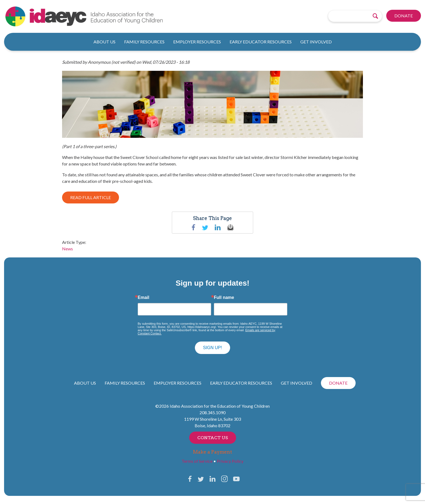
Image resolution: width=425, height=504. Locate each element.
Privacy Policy (230, 461)
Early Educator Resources (261, 42)
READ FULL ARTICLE (91, 197)
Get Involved (316, 42)
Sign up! (212, 348)
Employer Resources (197, 42)
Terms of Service (197, 461)
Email (144, 298)
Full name (224, 298)
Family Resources (144, 42)
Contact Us (213, 438)
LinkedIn (212, 479)
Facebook (194, 227)
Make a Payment (212, 452)
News (67, 249)
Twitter (205, 227)
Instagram (224, 479)
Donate (404, 16)
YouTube (236, 479)
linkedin (218, 227)
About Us (104, 42)
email (230, 227)
